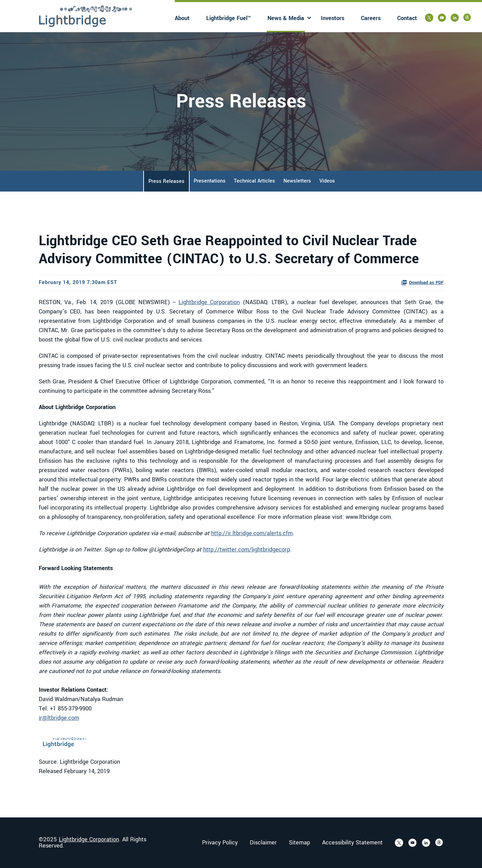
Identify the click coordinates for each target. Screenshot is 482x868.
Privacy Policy (220, 843)
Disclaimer (263, 843)
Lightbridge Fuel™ (229, 18)
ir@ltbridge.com (59, 718)
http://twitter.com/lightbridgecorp (247, 550)
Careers (371, 18)
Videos (327, 181)
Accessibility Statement (352, 843)
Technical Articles (254, 181)
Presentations (210, 181)
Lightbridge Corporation (209, 302)
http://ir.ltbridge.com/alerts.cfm (252, 533)
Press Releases (166, 181)
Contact (407, 18)
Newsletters (297, 181)
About (182, 18)
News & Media (286, 18)
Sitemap (299, 843)
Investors (333, 18)
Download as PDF (422, 283)
